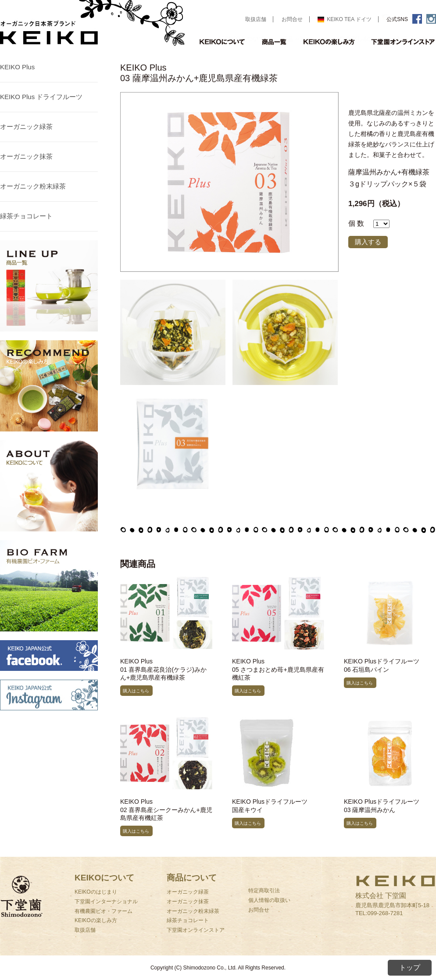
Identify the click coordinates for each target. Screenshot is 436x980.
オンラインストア (400, 41)
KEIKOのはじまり (96, 892)
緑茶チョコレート (26, 216)
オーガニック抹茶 (26, 156)
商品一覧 (275, 41)
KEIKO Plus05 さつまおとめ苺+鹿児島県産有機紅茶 (278, 669)
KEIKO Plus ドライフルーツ (41, 97)
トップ (410, 968)
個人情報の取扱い (269, 900)
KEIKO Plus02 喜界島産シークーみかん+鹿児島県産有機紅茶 (166, 809)
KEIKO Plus (17, 67)
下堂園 (37, 907)
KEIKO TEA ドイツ (345, 19)
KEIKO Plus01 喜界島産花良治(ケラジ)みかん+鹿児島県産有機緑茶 (163, 669)
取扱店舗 (256, 19)
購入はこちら (136, 691)
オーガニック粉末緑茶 (33, 186)
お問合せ (292, 19)
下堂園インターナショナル (106, 902)
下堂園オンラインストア (196, 930)
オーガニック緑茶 (26, 127)
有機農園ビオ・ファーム (104, 911)
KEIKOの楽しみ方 (330, 41)
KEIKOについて (222, 41)
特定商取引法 (264, 891)
